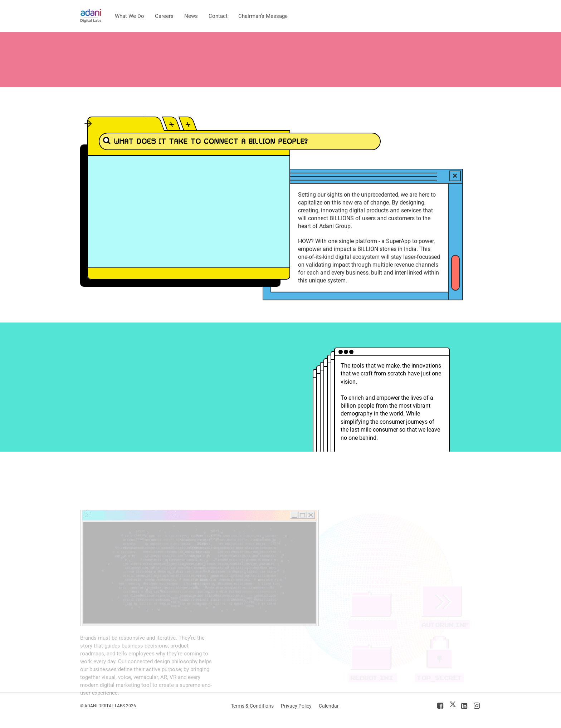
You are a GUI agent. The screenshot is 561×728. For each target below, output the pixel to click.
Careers (164, 16)
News (191, 16)
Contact (218, 16)
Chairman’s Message (263, 16)
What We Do (130, 16)
